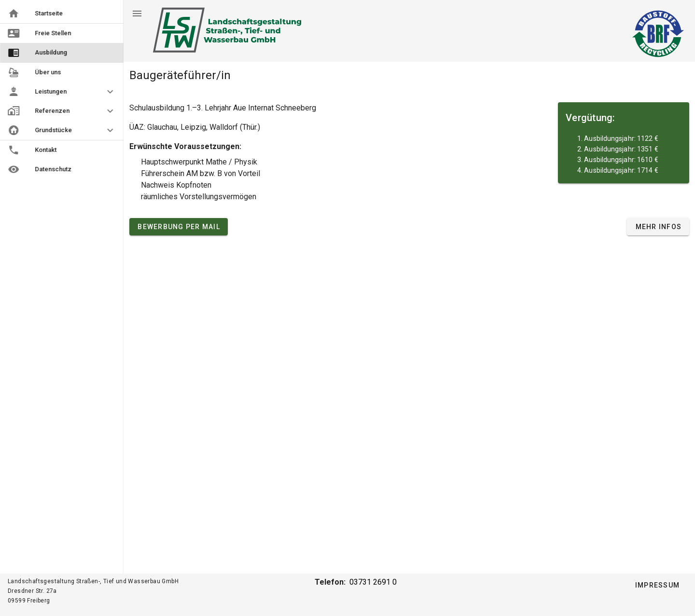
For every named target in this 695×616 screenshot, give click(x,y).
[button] (62, 92)
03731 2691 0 (373, 582)
